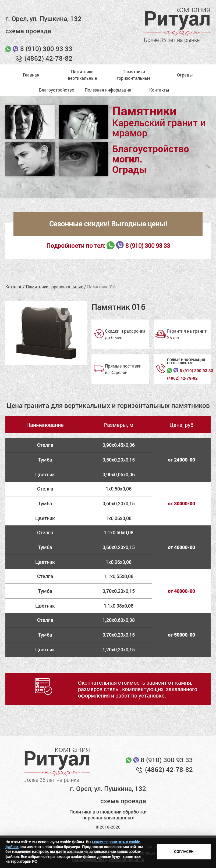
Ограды (185, 75)
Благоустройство (57, 90)
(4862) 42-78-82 (48, 58)
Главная (31, 75)
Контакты (159, 90)
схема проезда (28, 31)
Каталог (14, 287)
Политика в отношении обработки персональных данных (108, 815)
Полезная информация (108, 90)
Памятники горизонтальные (54, 287)
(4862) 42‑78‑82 (182, 378)
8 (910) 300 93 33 (46, 49)
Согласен (184, 851)
